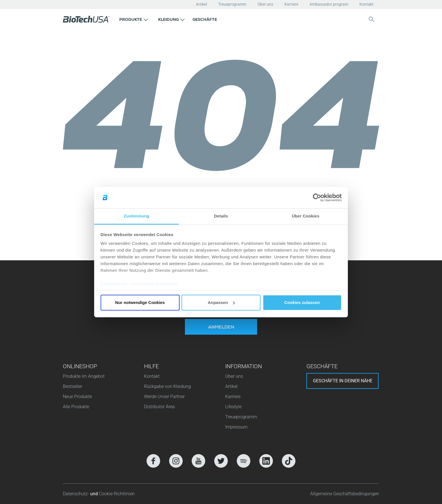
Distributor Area (159, 407)
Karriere (291, 4)
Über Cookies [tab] (306, 216)
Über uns (265, 4)
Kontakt (366, 4)
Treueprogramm (232, 4)
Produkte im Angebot (84, 376)
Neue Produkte (77, 397)
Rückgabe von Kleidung (167, 386)
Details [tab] (221, 216)
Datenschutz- (77, 494)
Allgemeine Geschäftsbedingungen (345, 494)
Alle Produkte (76, 407)
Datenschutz (114, 284)
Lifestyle (233, 407)
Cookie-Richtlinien (159, 284)
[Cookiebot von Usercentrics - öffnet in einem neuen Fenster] (317, 197)
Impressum (236, 427)
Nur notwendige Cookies (140, 302)
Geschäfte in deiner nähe (343, 381)
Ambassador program (329, 4)
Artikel (201, 4)
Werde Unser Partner (164, 397)
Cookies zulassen (302, 302)
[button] (134, 19)
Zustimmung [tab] (137, 216)
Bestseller (72, 386)
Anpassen (221, 302)
